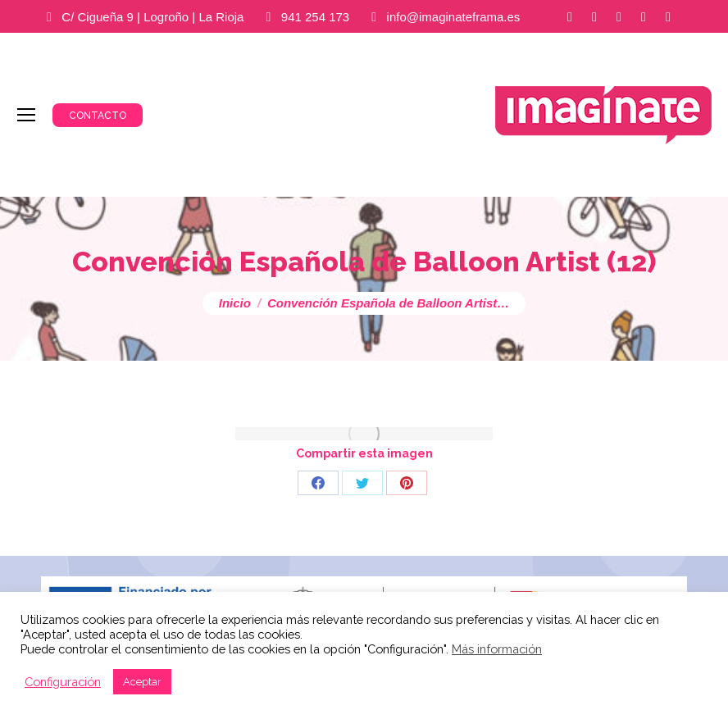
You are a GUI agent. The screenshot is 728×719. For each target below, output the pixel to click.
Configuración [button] (63, 682)
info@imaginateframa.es (454, 17)
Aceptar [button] (142, 682)
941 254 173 (315, 17)
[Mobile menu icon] (26, 115)
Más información (497, 649)
